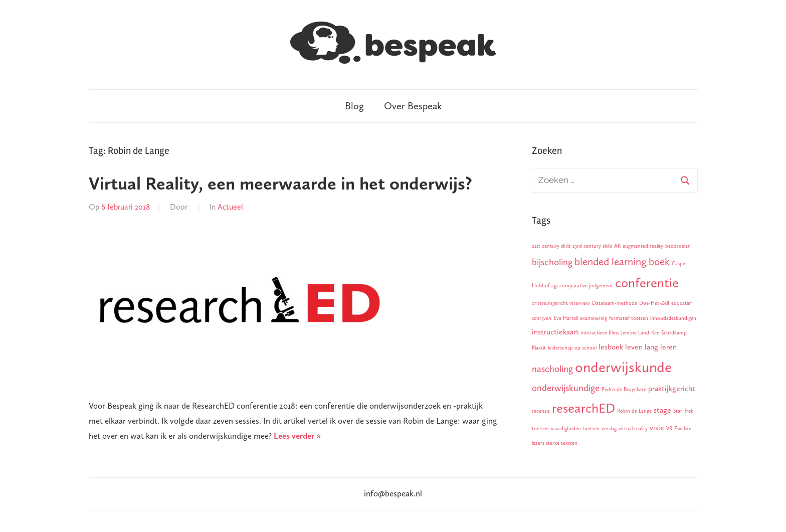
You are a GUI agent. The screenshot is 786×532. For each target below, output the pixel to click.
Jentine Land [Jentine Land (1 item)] (635, 333)
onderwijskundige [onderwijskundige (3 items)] (566, 388)
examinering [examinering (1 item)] (594, 318)
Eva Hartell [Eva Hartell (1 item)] (566, 318)
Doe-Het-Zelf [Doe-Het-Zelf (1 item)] (654, 303)
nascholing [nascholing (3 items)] (552, 369)
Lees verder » (297, 436)
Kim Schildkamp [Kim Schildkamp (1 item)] (669, 333)
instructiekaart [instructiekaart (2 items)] (555, 332)
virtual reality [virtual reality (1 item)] (633, 428)
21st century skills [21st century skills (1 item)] (551, 246)
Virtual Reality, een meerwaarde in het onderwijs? (280, 183)
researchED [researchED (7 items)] (583, 408)
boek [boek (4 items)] (659, 262)
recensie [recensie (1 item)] (541, 411)
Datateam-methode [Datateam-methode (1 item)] (615, 303)
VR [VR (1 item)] (669, 428)
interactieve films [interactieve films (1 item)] (600, 333)
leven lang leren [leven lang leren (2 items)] (651, 347)
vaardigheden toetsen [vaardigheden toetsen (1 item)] (575, 428)
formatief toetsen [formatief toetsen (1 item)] (629, 318)
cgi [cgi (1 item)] (554, 286)
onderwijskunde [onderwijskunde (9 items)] (623, 367)
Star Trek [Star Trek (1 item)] (683, 411)
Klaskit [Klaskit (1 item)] (539, 348)
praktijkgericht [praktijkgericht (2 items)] (672, 388)
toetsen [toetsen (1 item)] (540, 428)
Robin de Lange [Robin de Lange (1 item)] (634, 411)
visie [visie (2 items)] (657, 427)
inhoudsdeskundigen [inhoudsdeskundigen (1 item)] (673, 318)
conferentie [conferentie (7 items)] (647, 283)
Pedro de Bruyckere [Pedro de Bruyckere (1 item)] (624, 389)
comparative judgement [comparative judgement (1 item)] (586, 286)
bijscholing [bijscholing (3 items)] (552, 262)
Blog (354, 106)
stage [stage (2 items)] (662, 410)
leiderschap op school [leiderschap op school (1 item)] (572, 348)
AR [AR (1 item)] (617, 246)
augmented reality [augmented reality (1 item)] (643, 246)
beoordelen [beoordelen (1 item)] (678, 246)
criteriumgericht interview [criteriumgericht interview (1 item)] (561, 303)
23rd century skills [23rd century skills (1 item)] (592, 246)
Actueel (230, 207)
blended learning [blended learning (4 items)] (611, 262)
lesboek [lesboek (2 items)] (611, 347)
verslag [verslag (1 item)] (609, 428)
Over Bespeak (413, 106)
